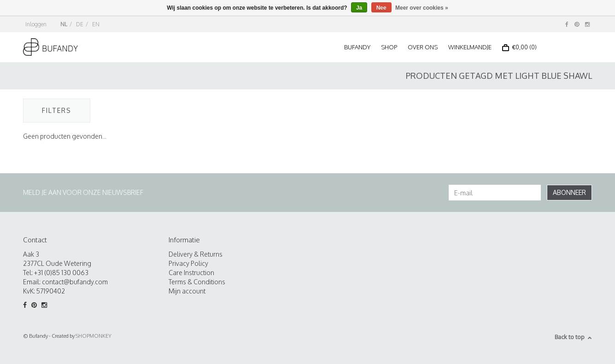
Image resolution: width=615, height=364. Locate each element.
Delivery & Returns (196, 254)
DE (80, 24)
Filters (57, 110)
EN (96, 24)
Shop (389, 47)
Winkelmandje (470, 47)
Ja (359, 8)
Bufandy (357, 47)
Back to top (573, 337)
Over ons (423, 47)
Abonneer (569, 192)
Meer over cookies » (422, 8)
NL (64, 24)
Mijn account (187, 291)
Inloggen (36, 24)
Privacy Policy (188, 263)
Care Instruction (191, 273)
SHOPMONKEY (94, 336)
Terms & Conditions (197, 282)
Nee (381, 8)
